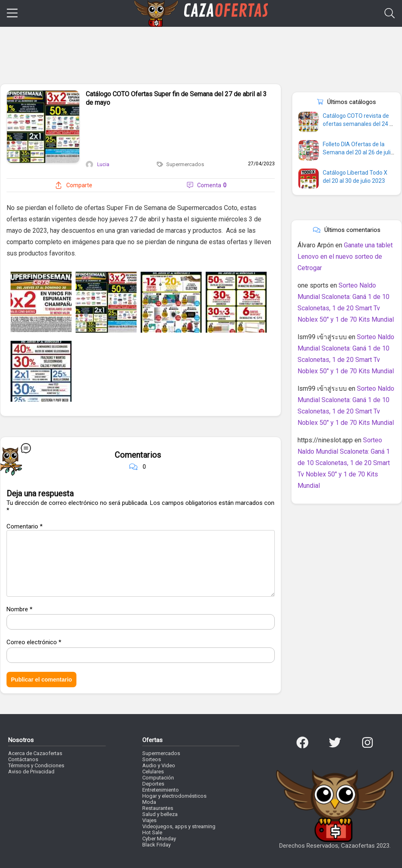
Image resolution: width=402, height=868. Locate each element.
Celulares (153, 772)
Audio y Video (159, 765)
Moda (149, 802)
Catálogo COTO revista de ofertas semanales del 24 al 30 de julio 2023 (358, 124)
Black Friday (156, 845)
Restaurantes (158, 808)
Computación (158, 778)
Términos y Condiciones (36, 765)
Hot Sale (152, 832)
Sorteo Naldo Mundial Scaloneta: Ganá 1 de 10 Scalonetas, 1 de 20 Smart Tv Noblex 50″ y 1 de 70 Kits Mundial (344, 463)
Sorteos (152, 759)
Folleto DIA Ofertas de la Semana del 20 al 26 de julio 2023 (358, 152)
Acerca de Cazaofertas (35, 753)
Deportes (153, 784)
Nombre (20, 609)
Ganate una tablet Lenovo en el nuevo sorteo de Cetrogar (345, 257)
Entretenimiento (161, 790)
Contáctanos (23, 759)
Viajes (149, 820)
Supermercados (185, 164)
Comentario (25, 526)
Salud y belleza (160, 814)
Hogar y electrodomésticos (174, 796)
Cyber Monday (159, 839)
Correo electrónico (34, 642)
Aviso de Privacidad (31, 772)
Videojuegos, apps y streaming (179, 826)
